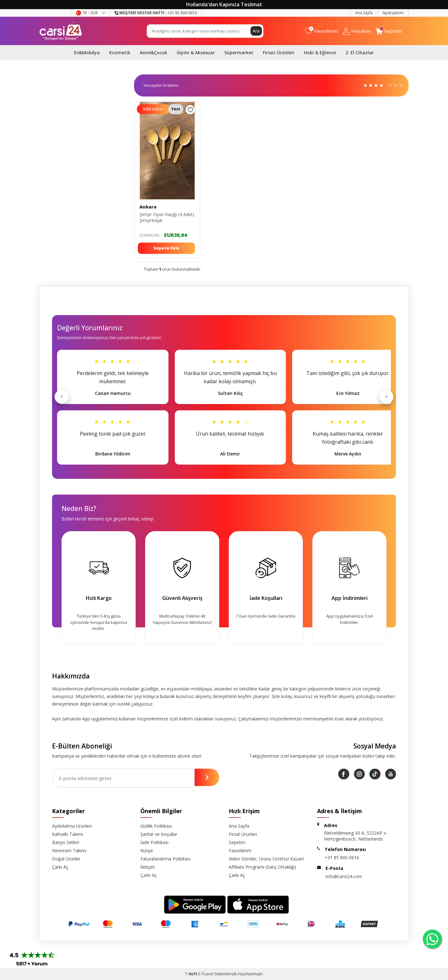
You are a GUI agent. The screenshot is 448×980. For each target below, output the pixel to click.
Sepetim (237, 842)
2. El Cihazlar (360, 53)
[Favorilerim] (321, 31)
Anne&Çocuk (153, 53)
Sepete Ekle (166, 248)
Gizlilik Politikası (156, 826)
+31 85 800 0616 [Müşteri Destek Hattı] (156, 13)
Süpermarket (239, 53)
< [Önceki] (62, 396)
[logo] (61, 31)
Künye (147, 851)
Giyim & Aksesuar (196, 53)
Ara (256, 31)
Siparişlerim (393, 13)
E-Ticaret (206, 974)
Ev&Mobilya (87, 53)
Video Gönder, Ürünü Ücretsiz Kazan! (266, 859)
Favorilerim (240, 851)
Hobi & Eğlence (320, 53)
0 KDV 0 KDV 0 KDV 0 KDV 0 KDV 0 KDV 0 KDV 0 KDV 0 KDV (163, 85)
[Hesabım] (357, 31)
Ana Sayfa (364, 13)
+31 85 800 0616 (342, 857)
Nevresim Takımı (69, 851)
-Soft (191, 974)
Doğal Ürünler (66, 859)
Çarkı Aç (60, 867)
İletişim (148, 867)
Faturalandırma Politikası (165, 859)
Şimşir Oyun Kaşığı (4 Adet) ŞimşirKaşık (167, 217)
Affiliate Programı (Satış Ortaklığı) (262, 867)
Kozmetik (120, 53)
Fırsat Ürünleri (279, 53)
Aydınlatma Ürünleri (72, 826)
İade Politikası (154, 842)
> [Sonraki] (386, 396)
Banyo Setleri (66, 842)
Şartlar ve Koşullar (159, 834)
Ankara (148, 207)
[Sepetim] (389, 31)
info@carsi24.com (344, 876)
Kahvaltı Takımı (68, 834)
